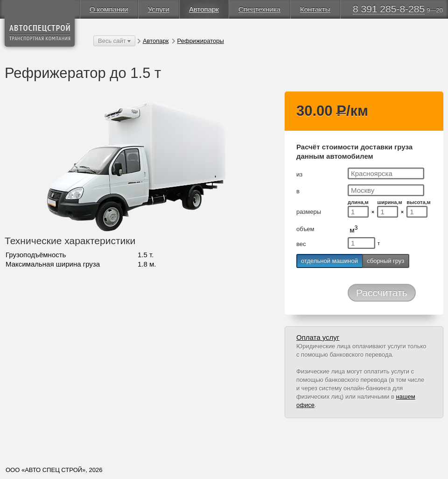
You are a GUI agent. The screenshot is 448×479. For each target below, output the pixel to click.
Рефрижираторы (201, 41)
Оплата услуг (318, 337)
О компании (109, 9)
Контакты (315, 9)
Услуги (159, 9)
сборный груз (385, 261)
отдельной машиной (329, 261)
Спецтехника (259, 9)
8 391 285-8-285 (389, 9)
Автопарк (204, 9)
